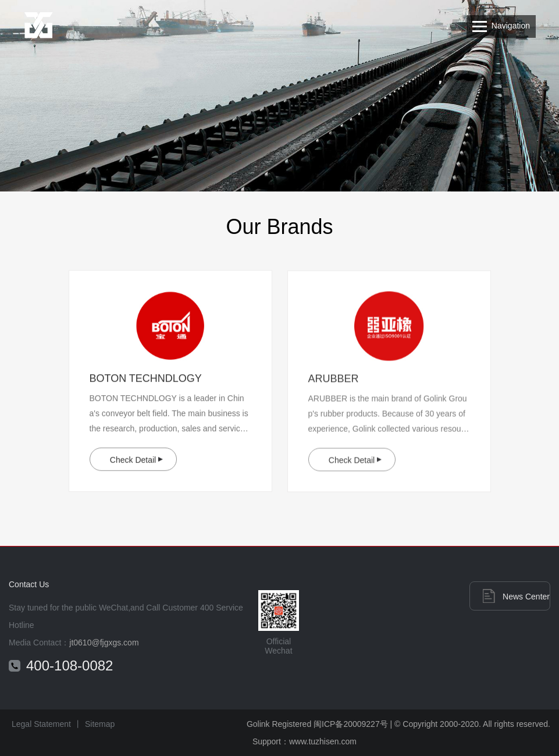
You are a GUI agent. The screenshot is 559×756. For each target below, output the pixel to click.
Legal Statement (41, 724)
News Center (526, 597)
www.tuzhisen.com (323, 741)
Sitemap (100, 724)
